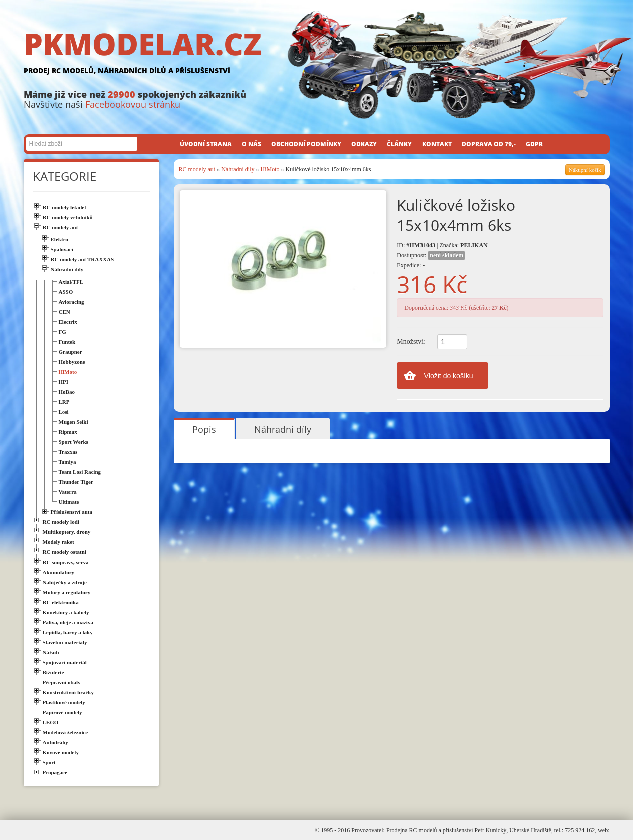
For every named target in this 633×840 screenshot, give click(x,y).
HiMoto (270, 169)
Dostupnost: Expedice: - (431, 260)
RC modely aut (197, 169)
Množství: (411, 341)
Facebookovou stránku (133, 104)
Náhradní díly (238, 169)
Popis (204, 429)
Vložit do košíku (449, 376)
